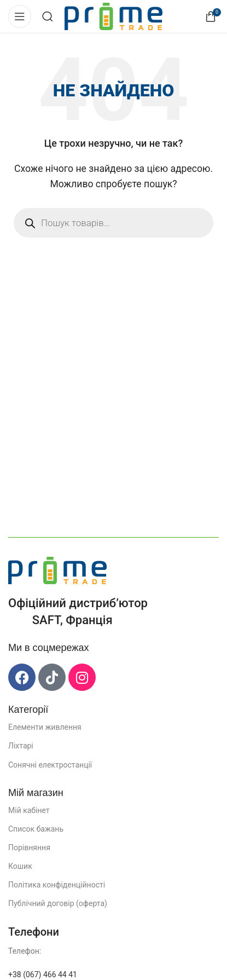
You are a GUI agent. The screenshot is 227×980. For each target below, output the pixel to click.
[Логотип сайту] (113, 16)
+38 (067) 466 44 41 (43, 975)
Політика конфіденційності (57, 885)
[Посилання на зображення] (57, 570)
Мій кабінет (29, 810)
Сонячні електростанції (50, 765)
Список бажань (36, 829)
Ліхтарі (21, 746)
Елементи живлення (45, 727)
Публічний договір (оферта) (58, 903)
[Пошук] (48, 16)
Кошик (20, 866)
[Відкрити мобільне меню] (20, 16)
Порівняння (29, 848)
